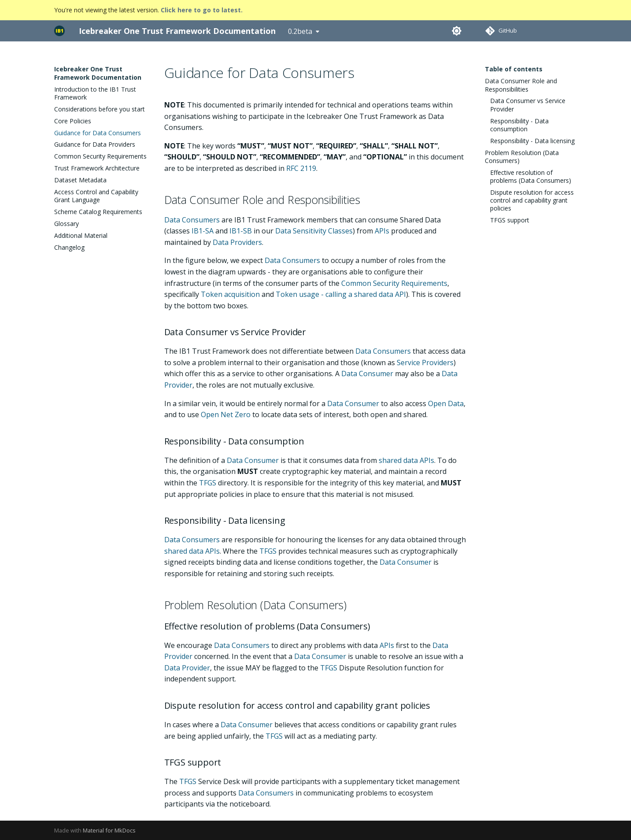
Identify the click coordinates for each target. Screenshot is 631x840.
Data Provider (187, 668)
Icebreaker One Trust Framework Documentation (98, 73)
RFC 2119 (301, 168)
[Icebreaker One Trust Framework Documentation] (59, 31)
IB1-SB (241, 231)
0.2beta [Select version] (300, 31)
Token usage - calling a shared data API (341, 294)
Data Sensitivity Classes (314, 231)
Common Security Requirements (394, 283)
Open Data (446, 403)
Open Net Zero (226, 414)
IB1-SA (203, 231)
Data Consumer (367, 374)
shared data (398, 460)
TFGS (208, 483)
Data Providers (237, 242)
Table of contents (514, 69)
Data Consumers (192, 220)
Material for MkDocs (109, 830)
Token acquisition (230, 294)
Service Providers (425, 363)
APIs (382, 231)
